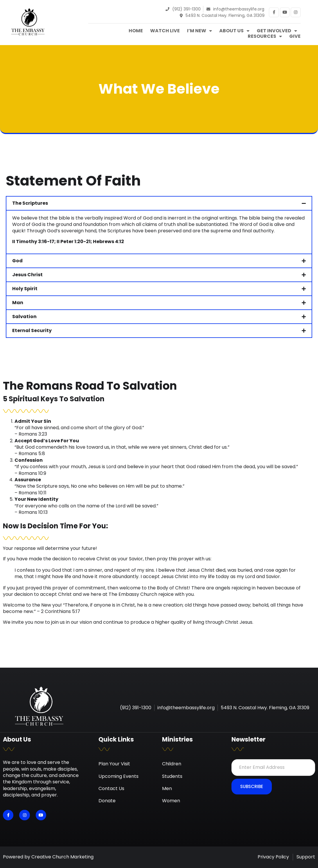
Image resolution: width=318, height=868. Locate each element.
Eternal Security (32, 330)
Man (18, 303)
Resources (265, 36)
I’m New (200, 31)
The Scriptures (30, 203)
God (17, 261)
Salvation (24, 317)
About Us (234, 31)
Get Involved (277, 31)
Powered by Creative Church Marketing (48, 857)
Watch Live (165, 31)
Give (295, 36)
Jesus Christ (27, 275)
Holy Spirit (25, 289)
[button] (159, 203)
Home (136, 31)
